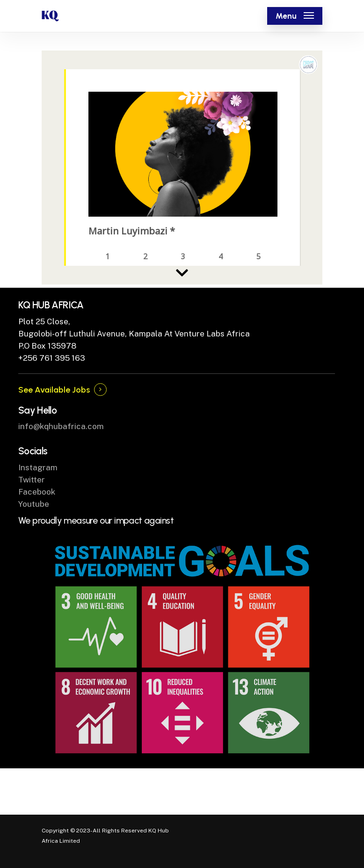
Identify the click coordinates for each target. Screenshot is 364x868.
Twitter (32, 480)
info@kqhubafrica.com (61, 426)
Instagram (38, 467)
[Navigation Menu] (295, 16)
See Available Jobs (54, 390)
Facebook (37, 492)
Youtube (34, 504)
